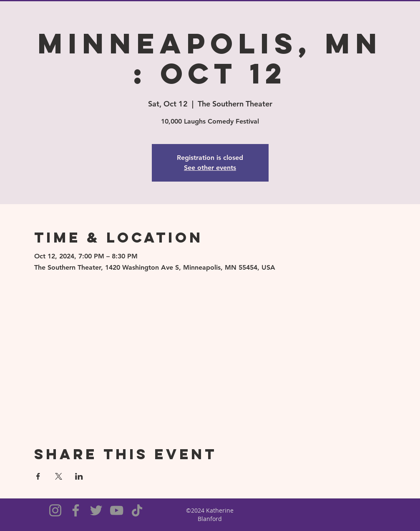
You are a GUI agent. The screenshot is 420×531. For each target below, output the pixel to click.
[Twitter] (96, 510)
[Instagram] (55, 510)
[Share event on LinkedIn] (79, 476)
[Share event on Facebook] (38, 476)
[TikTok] (137, 510)
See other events (210, 168)
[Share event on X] (59, 476)
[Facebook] (76, 510)
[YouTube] (117, 510)
